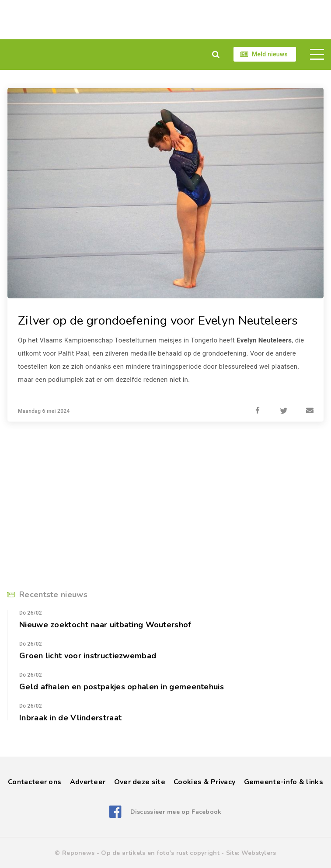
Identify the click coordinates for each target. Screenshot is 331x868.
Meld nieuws (270, 54)
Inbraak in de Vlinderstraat (70, 718)
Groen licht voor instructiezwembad (88, 656)
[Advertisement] (165, 20)
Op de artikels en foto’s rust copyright (160, 853)
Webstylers (259, 853)
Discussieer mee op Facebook (176, 812)
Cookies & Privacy (204, 782)
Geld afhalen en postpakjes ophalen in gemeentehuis (122, 687)
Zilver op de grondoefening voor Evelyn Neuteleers (158, 321)
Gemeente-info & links (284, 782)
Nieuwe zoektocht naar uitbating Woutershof (105, 625)
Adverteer (88, 782)
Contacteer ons (35, 782)
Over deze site (140, 782)
